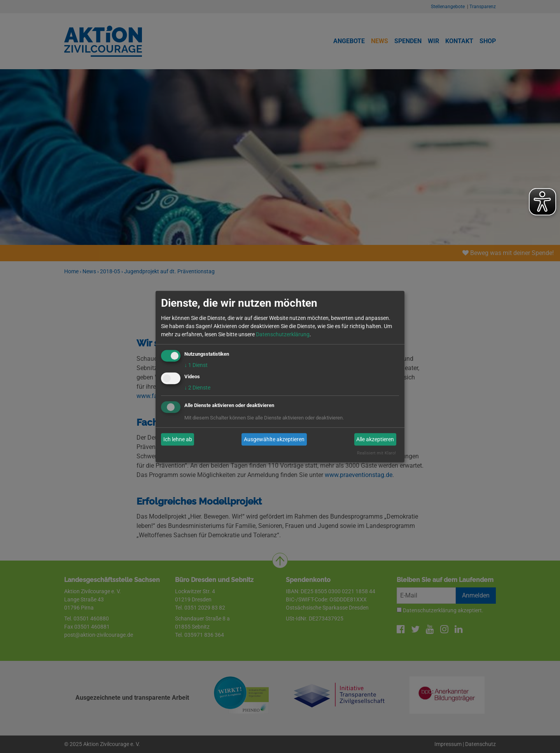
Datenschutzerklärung (283, 334)
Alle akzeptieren (375, 439)
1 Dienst (196, 365)
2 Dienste (197, 388)
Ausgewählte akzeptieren (274, 439)
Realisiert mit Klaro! (376, 453)
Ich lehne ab (178, 439)
